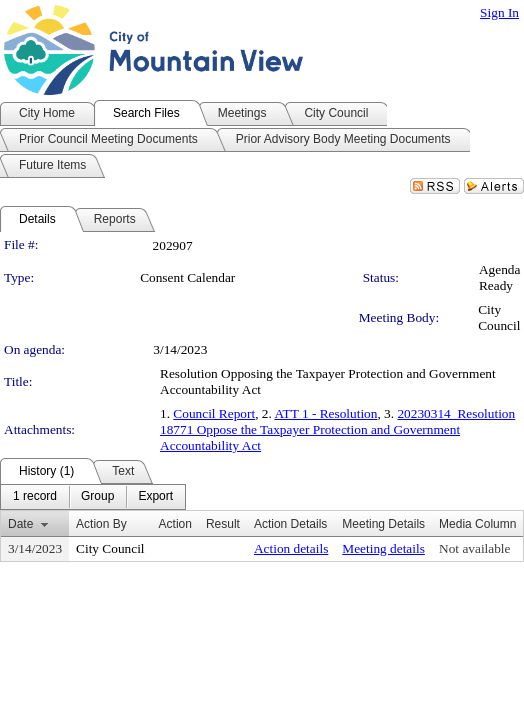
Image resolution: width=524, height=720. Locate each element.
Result (223, 524)
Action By (101, 524)
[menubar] (93, 497)
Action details (291, 548)
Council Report (214, 413)
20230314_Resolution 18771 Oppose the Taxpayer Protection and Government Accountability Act (337, 429)
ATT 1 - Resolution (325, 413)
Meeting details (383, 548)
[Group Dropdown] (97, 497)
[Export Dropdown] (155, 497)
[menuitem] (35, 497)
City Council (499, 317)
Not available (474, 548)
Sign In (499, 12)
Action (175, 524)
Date (20, 524)
